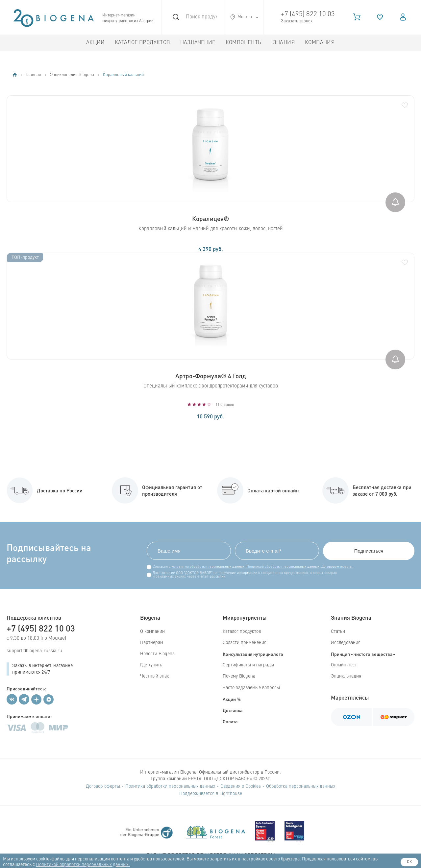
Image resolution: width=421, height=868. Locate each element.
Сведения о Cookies (241, 786)
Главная (33, 75)
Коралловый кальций (123, 75)
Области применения (245, 643)
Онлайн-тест (344, 665)
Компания (320, 43)
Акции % (232, 699)
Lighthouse (231, 794)
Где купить (151, 665)
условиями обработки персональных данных (207, 567)
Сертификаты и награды (248, 665)
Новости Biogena (157, 654)
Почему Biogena (239, 677)
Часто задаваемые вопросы (251, 688)
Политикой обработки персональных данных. (83, 865)
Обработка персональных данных (301, 786)
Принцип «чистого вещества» (363, 654)
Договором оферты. (336, 567)
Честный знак (155, 677)
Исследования (346, 643)
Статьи (338, 632)
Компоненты (244, 43)
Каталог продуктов (143, 43)
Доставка (233, 710)
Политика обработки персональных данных (170, 786)
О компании (152, 632)
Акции (96, 43)
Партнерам (152, 643)
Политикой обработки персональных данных (281, 567)
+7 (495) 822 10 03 (308, 14)
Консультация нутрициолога (253, 654)
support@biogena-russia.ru (34, 651)
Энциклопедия (346, 677)
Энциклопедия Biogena (72, 75)
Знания (284, 43)
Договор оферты (103, 786)
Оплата (230, 721)
